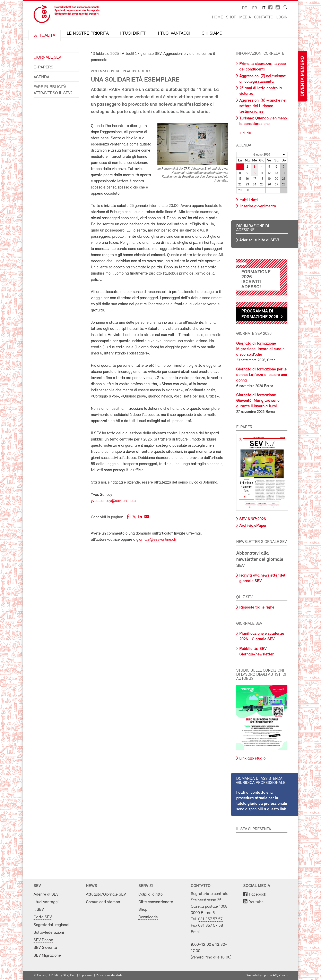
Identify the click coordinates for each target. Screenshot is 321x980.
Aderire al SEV (46, 894)
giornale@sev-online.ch (156, 540)
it (264, 8)
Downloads (148, 917)
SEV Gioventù (45, 948)
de (244, 8)
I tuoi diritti (133, 34)
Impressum (86, 975)
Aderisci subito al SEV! (259, 240)
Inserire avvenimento (258, 206)
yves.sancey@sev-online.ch (114, 501)
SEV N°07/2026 (253, 519)
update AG (270, 975)
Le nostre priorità (88, 34)
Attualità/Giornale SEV (106, 894)
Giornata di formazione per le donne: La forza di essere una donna (262, 375)
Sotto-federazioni (49, 933)
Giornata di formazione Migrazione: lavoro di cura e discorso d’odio (260, 349)
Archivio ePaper (253, 526)
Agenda (41, 77)
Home (218, 17)
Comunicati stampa (103, 902)
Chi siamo (212, 34)
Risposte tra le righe (257, 608)
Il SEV (39, 910)
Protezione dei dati (109, 975)
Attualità (45, 36)
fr (255, 8)
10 (255, 173)
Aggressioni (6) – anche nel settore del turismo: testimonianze (263, 106)
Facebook (258, 894)
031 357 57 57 (210, 919)
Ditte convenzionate (156, 902)
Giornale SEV (47, 57)
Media (245, 17)
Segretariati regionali (52, 925)
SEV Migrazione (47, 956)
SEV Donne (43, 940)
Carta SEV (43, 917)
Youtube (256, 902)
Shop (231, 17)
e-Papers (43, 67)
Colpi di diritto (150, 894)
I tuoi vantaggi (174, 34)
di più (246, 133)
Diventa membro (303, 76)
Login (282, 17)
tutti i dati (249, 200)
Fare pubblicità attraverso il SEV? (53, 90)
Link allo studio (252, 759)
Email (196, 932)
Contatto (264, 17)
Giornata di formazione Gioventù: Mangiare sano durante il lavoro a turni (258, 401)
